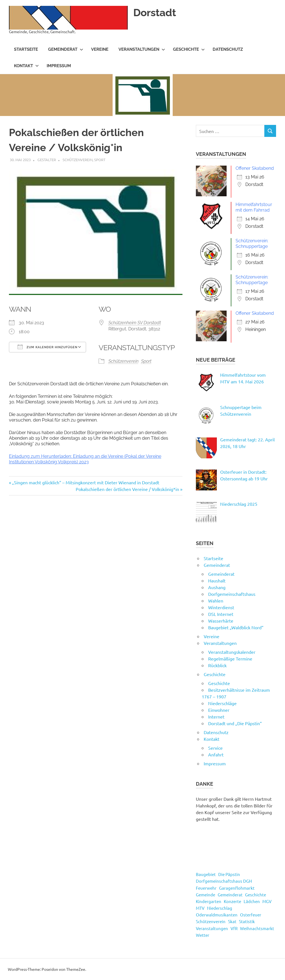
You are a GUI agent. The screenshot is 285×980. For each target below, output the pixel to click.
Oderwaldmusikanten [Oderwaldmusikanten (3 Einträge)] (217, 915)
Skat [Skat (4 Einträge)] (232, 921)
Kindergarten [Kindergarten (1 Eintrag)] (209, 901)
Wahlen (216, 601)
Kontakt (26, 66)
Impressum (59, 66)
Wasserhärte (221, 621)
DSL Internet (221, 614)
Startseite (26, 49)
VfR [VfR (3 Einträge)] (234, 928)
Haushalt (217, 580)
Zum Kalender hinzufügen (47, 347)
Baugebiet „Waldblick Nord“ (236, 627)
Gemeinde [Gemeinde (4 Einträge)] (206, 895)
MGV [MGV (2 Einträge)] (267, 901)
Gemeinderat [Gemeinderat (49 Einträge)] (230, 895)
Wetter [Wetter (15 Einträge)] (203, 935)
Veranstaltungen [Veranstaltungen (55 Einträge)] (212, 928)
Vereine (100, 49)
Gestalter (47, 160)
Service (215, 748)
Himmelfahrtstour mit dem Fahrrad (254, 207)
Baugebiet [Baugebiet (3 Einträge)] (206, 874)
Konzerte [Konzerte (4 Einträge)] (232, 901)
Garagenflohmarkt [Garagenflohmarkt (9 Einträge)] (237, 888)
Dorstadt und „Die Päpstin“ (235, 723)
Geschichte (189, 49)
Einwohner (219, 710)
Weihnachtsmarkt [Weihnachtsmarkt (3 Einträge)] (257, 928)
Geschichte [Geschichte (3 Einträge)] (256, 895)
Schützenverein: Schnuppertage (252, 244)
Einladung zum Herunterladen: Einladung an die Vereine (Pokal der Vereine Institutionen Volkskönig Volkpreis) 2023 (85, 459)
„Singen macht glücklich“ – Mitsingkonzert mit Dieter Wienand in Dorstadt (85, 482)
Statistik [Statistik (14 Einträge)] (247, 921)
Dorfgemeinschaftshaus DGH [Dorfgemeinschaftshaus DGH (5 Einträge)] (224, 881)
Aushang (217, 587)
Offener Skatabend (255, 168)
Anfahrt (216, 754)
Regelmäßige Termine (230, 659)
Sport (100, 160)
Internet (216, 717)
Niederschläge (222, 703)
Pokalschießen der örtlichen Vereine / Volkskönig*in (127, 489)
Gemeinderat (66, 49)
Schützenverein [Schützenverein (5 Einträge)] (211, 921)
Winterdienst (221, 607)
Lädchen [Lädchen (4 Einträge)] (252, 901)
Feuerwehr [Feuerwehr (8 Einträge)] (206, 888)
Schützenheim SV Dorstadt (135, 323)
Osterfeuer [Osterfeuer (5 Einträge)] (251, 915)
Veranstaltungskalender (232, 652)
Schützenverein (78, 160)
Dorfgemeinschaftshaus (232, 594)
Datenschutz (228, 49)
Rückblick (217, 665)
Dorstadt (156, 12)
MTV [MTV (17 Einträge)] (200, 908)
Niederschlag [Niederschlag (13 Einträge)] (220, 908)
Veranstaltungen (142, 49)
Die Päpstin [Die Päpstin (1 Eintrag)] (229, 874)
